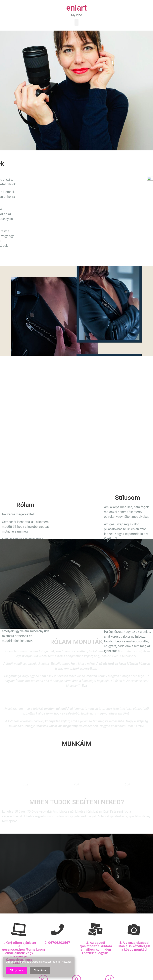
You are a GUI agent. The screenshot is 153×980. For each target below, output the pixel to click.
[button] (76, 22)
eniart (76, 8)
